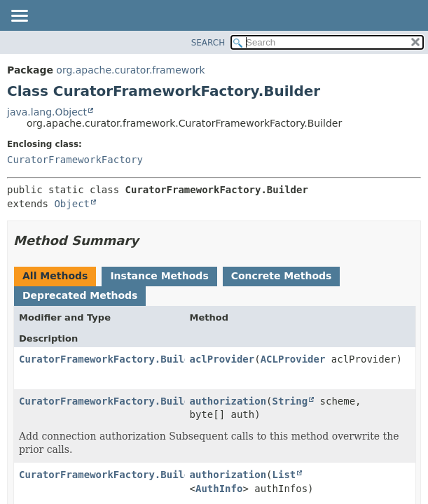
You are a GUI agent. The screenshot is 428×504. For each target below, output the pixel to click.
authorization (228, 401)
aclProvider (222, 359)
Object (72, 204)
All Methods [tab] (55, 276)
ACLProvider (293, 359)
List (284, 475)
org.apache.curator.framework (130, 70)
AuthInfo (219, 489)
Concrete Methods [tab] (282, 276)
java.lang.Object (47, 112)
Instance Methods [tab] (159, 276)
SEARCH (208, 43)
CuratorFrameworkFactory (75, 160)
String (290, 401)
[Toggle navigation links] (19, 17)
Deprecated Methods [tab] (80, 295)
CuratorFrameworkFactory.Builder (110, 359)
